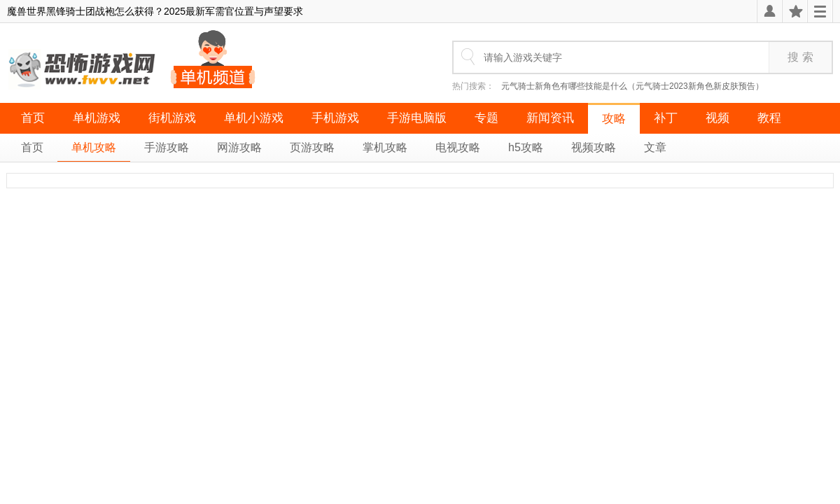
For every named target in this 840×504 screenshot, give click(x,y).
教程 (769, 118)
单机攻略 (94, 147)
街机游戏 (172, 118)
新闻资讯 (550, 118)
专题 (486, 118)
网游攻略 (239, 147)
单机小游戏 (254, 118)
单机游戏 (97, 118)
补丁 (666, 118)
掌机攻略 (385, 147)
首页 (33, 118)
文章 (655, 147)
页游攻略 (312, 147)
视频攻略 (594, 147)
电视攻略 (458, 147)
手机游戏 (335, 118)
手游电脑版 (417, 118)
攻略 (614, 119)
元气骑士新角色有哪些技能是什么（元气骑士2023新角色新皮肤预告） (632, 86)
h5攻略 (526, 147)
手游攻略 (167, 147)
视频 (717, 118)
